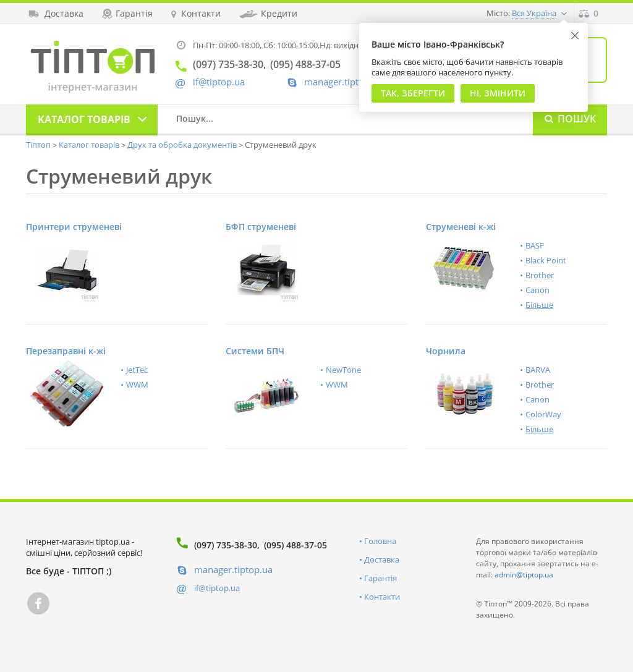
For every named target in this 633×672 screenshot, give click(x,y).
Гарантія (380, 578)
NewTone (343, 370)
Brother (540, 275)
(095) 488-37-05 (295, 545)
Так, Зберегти (413, 93)
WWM (137, 385)
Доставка (382, 559)
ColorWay (543, 414)
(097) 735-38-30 (226, 545)
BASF (535, 245)
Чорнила (446, 351)
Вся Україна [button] (534, 13)
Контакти (382, 597)
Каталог (84, 119)
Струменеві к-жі (461, 227)
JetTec (137, 370)
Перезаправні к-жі (66, 351)
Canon (537, 290)
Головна (380, 541)
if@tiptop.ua (217, 588)
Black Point (546, 260)
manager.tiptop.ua (343, 82)
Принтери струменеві (74, 227)
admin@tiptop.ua (524, 575)
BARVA (538, 370)
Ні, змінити (498, 93)
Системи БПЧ (255, 351)
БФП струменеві (261, 227)
